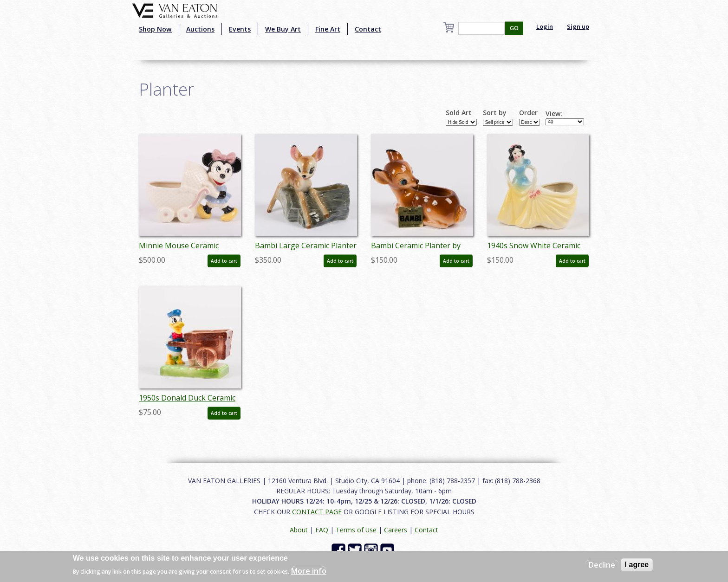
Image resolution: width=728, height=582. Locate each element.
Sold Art (459, 113)
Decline (602, 565)
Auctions (200, 29)
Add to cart (224, 261)
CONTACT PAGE (317, 512)
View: (554, 114)
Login (545, 26)
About (299, 530)
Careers (396, 530)
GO (514, 28)
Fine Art (328, 29)
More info (309, 571)
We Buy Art (283, 29)
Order (528, 113)
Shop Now (155, 29)
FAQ (322, 530)
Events (240, 29)
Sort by (495, 113)
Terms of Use (356, 530)
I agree (637, 565)
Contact (368, 29)
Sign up (578, 26)
